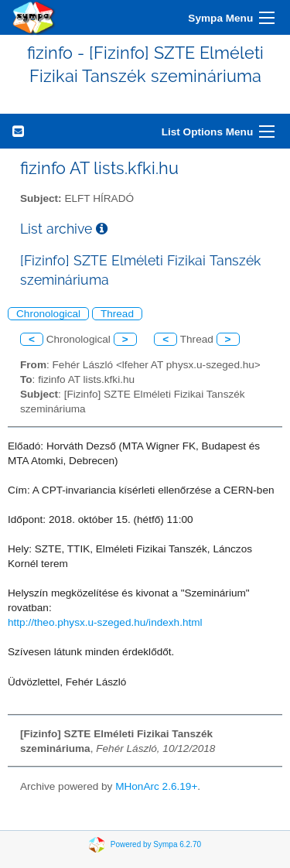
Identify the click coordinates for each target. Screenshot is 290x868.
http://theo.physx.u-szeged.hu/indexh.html (105, 622)
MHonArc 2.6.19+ (156, 786)
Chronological (48, 314)
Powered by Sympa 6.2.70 (156, 844)
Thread (117, 314)
